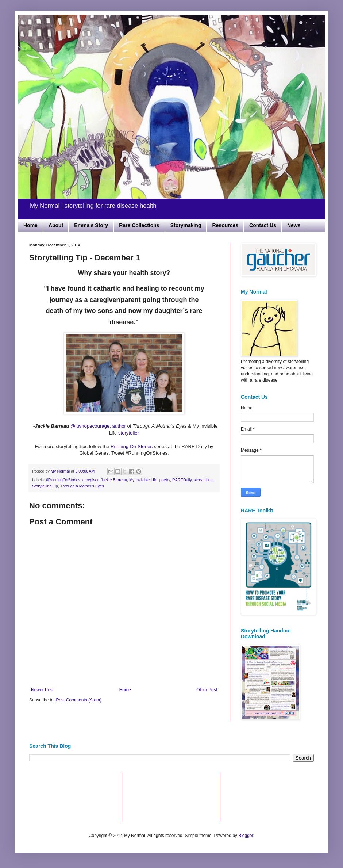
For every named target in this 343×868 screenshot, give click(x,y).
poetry (165, 480)
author (119, 426)
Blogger (246, 836)
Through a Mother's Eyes (82, 486)
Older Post (207, 690)
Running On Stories (132, 446)
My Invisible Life (143, 480)
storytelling (203, 480)
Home (30, 225)
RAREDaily (182, 480)
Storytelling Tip (45, 486)
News (294, 225)
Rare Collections (139, 225)
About (56, 225)
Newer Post (42, 690)
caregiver (90, 480)
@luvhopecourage (90, 426)
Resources (225, 225)
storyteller (129, 433)
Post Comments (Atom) (79, 700)
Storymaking (186, 225)
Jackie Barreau (114, 480)
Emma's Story (91, 225)
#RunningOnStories (63, 480)
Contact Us (263, 225)
